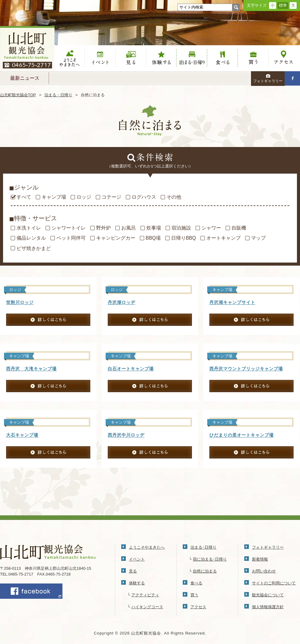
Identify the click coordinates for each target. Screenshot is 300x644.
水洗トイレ (29, 228)
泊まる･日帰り (203, 547)
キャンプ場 (54, 197)
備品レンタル (31, 238)
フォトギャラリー (268, 79)
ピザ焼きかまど (34, 248)
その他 (174, 197)
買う (253, 58)
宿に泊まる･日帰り (210, 559)
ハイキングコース (147, 607)
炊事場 (154, 228)
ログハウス (144, 197)
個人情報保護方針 (268, 607)
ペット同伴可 (71, 238)
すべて (24, 197)
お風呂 (129, 228)
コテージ (111, 197)
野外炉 (103, 228)
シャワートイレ (69, 228)
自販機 (239, 228)
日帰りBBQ (184, 238)
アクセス (284, 58)
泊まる (192, 58)
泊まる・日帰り (58, 95)
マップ (258, 238)
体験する (161, 58)
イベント (100, 58)
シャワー (211, 228)
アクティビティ (145, 595)
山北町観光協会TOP (18, 95)
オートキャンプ (223, 238)
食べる (223, 58)
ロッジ (84, 197)
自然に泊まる (205, 571)
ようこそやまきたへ (70, 58)
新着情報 (260, 559)
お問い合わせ (264, 571)
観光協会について (268, 595)
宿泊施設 (181, 228)
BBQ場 (153, 238)
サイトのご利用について (274, 583)
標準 (283, 5)
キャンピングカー (116, 238)
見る (131, 58)
